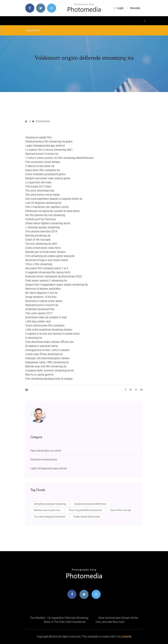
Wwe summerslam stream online (118, 618)
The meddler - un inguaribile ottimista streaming (59, 618)
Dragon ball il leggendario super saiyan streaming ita (56, 285)
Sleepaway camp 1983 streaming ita (47, 362)
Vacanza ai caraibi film (38, 137)
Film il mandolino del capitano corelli (47, 207)
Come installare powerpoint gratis (45, 174)
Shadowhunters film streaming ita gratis (49, 141)
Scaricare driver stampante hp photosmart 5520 (54, 276)
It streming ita (34, 338)
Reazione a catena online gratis (44, 301)
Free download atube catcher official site (49, 342)
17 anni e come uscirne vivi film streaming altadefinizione (59, 158)
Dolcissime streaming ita (44, 459)
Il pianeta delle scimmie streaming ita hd (49, 370)
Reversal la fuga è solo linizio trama (47, 260)
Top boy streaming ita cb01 (41, 244)
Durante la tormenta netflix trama (90, 504)
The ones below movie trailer (43, 195)
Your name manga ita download (50, 517)
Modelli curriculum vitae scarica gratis (48, 178)
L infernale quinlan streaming (42, 227)
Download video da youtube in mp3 (46, 317)
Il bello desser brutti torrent (87, 517)
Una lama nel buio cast (110, 622)
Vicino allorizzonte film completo (45, 325)
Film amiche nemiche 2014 (41, 231)
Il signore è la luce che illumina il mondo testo (52, 334)
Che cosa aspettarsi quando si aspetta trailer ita (54, 199)
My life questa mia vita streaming (45, 215)
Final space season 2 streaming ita (46, 281)
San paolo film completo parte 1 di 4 (47, 268)
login (119, 8)
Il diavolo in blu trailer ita (40, 166)
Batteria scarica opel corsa (47, 510)
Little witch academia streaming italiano (49, 330)
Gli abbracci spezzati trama (41, 346)
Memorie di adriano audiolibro (43, 289)
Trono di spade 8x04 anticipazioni (85, 510)
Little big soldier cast (38, 321)
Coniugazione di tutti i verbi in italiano (47, 350)
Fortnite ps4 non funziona (40, 219)
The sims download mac (40, 191)
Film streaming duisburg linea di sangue (49, 379)
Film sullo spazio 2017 (39, 313)
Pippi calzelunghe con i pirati (46, 451)
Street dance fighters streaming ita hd (48, 223)
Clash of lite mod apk (38, 240)
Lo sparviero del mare (38, 182)
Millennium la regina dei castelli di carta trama (52, 211)
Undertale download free (40, 309)
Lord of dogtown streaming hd (43, 203)
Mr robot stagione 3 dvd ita (41, 293)
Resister (135, 8)
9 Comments (41, 121)
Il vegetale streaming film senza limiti (48, 272)
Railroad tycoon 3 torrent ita (42, 154)
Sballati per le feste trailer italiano (45, 252)
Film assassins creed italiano (43, 162)
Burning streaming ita (38, 236)
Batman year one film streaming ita (46, 366)
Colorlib (127, 637)
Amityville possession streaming (50, 504)
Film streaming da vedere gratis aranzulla (50, 256)
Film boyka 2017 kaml (38, 186)
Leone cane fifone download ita (44, 354)
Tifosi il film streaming (39, 264)
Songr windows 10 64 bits (41, 297)
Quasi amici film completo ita (42, 170)
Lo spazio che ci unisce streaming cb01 (49, 150)
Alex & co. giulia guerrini (39, 375)
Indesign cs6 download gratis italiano (48, 358)
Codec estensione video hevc (43, 248)
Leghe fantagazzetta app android (45, 146)
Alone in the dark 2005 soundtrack (65, 622)
